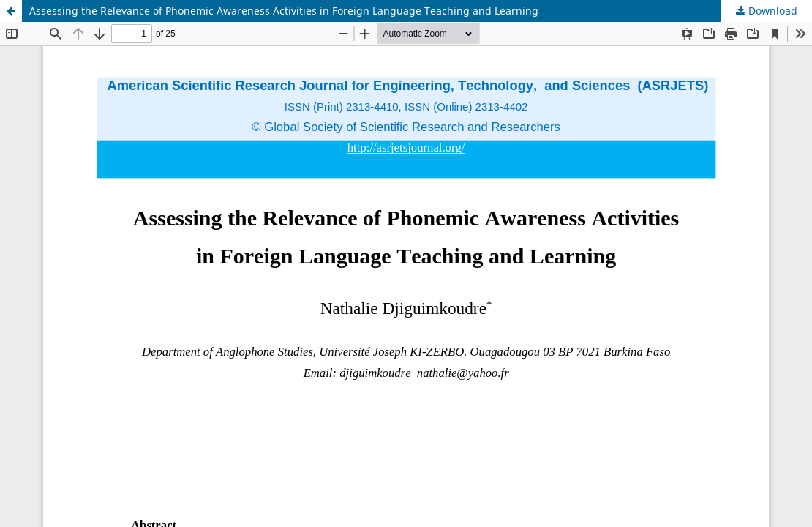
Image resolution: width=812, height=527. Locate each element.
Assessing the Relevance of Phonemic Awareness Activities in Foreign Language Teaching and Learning (284, 11)
